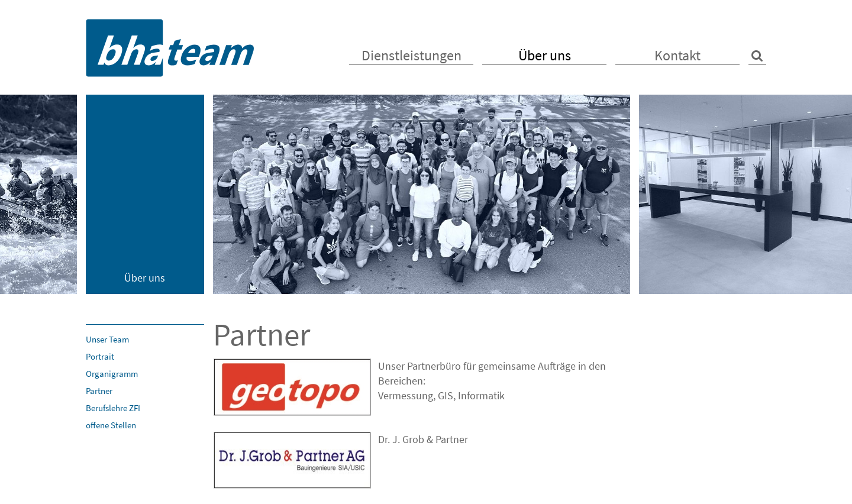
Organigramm (112, 374)
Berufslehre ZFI (113, 408)
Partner (99, 391)
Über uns (545, 55)
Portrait (100, 356)
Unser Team (107, 339)
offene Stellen (111, 425)
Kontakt (677, 55)
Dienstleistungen (412, 55)
